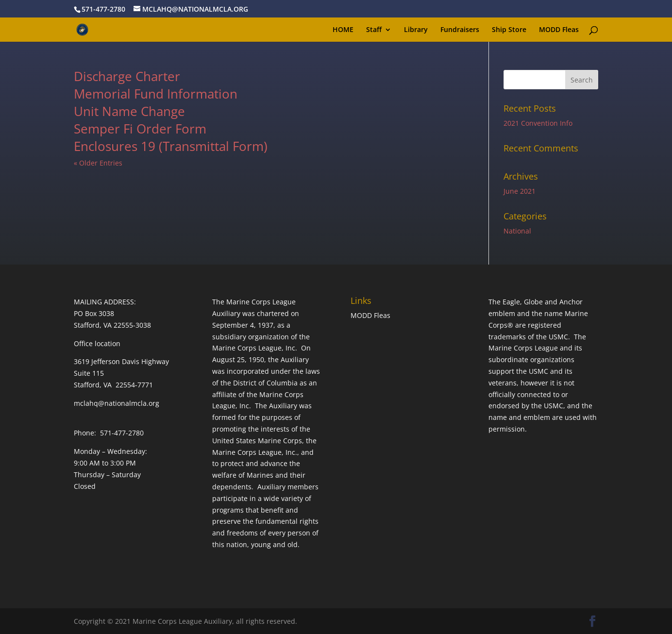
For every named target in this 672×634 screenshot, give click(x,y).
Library (416, 30)
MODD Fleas (559, 30)
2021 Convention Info (538, 123)
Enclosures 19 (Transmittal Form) (171, 146)
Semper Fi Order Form (140, 129)
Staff (374, 30)
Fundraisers (460, 30)
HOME (343, 30)
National (517, 231)
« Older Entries (98, 163)
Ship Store (509, 30)
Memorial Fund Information (156, 94)
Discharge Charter (127, 76)
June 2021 (520, 191)
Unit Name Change (129, 111)
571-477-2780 (103, 9)
